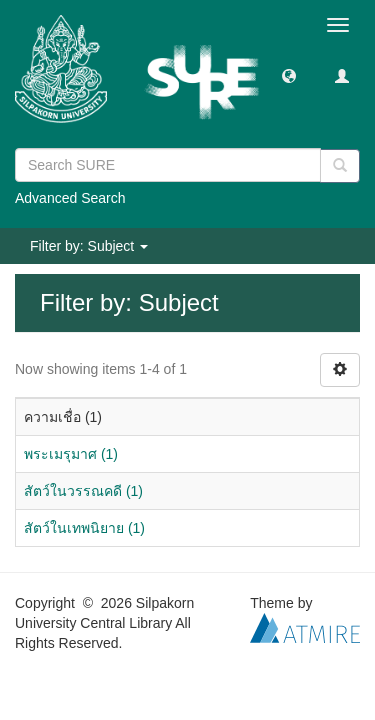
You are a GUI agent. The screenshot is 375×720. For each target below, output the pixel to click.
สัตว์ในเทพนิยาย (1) (84, 528)
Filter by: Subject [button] (89, 246)
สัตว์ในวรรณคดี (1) (83, 491)
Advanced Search (70, 198)
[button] (289, 75)
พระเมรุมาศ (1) (71, 454)
